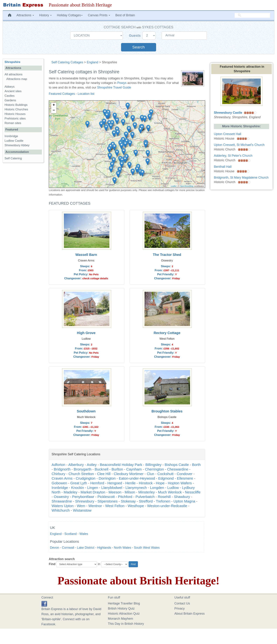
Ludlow (173, 488)
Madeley (71, 492)
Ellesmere (185, 478)
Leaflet (173, 186)
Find (52, 564)
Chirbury (58, 474)
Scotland (71, 534)
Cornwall (68, 548)
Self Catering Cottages (67, 62)
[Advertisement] (23, 219)
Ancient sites (13, 91)
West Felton (115, 506)
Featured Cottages (62, 94)
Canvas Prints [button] (99, 15)
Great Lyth (79, 483)
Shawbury (182, 497)
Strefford (146, 501)
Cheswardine (178, 469)
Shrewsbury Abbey (17, 145)
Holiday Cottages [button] (70, 15)
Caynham (134, 469)
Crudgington (86, 478)
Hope (160, 483)
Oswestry (61, 497)
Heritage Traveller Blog (124, 603)
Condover (185, 474)
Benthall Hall (223, 167)
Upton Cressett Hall (227, 134)
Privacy (180, 608)
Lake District (86, 548)
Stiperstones (108, 501)
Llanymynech (136, 488)
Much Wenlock (170, 492)
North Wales (122, 548)
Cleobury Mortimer (129, 474)
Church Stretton (81, 474)
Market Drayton (93, 492)
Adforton (58, 465)
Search (138, 47)
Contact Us (182, 603)
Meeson (115, 492)
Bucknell (101, 469)
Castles (10, 96)
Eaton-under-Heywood (137, 478)
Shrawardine (62, 501)
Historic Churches (16, 109)
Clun (151, 474)
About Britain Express (190, 614)
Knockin (78, 488)
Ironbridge (60, 488)
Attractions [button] (25, 15)
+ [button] (54, 105)
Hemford (97, 483)
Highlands (104, 548)
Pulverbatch (145, 497)
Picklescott (106, 497)
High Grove (86, 333)
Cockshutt (166, 474)
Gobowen (59, 483)
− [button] (54, 111)
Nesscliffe (193, 492)
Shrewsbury (85, 501)
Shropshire (12, 62)
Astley (92, 465)
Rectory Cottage (167, 333)
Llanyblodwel (112, 488)
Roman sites (13, 123)
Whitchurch (61, 510)
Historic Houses (15, 114)
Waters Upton (63, 506)
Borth (196, 465)
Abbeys (10, 87)
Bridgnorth (62, 469)
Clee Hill (104, 474)
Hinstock (146, 483)
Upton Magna (184, 501)
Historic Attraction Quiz (124, 614)
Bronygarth (83, 469)
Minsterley (146, 492)
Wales (84, 534)
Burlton (117, 469)
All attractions (14, 74)
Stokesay (128, 501)
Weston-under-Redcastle (167, 506)
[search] (252, 15)
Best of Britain (125, 15)
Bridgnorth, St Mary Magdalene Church (241, 178)
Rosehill (164, 497)
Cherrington (154, 469)
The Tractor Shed (167, 255)
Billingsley (153, 465)
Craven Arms (62, 478)
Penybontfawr (83, 497)
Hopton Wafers (180, 483)
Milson (130, 492)
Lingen (93, 488)
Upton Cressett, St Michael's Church (239, 145)
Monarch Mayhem (121, 619)
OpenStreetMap (187, 186)
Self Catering (13, 158)
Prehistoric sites (15, 118)
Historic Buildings (16, 105)
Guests (135, 36)
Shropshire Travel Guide (114, 87)
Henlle (130, 483)
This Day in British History (126, 624)
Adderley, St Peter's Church (233, 156)
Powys (122, 83)
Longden (157, 488)
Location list (86, 94)
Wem (81, 506)
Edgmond (166, 478)
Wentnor (95, 506)
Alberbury (76, 465)
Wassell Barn (86, 255)
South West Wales (147, 548)
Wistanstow (82, 510)
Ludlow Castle (14, 141)
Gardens (10, 100)
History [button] (45, 15)
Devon (55, 548)
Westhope (136, 506)
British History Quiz (121, 608)
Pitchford (125, 497)
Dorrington (107, 478)
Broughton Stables (167, 411)
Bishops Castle (177, 465)
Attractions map (17, 79)
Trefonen (163, 501)
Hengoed (115, 483)
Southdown (86, 411)
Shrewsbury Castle (228, 113)
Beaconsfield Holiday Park (121, 465)
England (92, 62)
